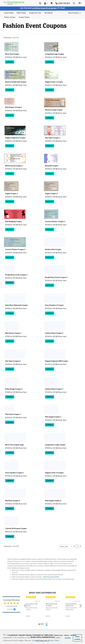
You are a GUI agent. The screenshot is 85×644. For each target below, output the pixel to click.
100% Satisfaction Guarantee (47, 624)
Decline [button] (68, 638)
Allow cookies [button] (77, 638)
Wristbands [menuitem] (49, 13)
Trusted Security (41, 624)
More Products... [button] (74, 13)
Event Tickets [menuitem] (9, 13)
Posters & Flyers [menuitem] (10, 17)
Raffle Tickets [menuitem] (21, 13)
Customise (10, 62)
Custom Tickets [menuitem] (24, 17)
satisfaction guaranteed (51, 577)
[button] (60, 641)
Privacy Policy (53, 641)
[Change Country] (80, 3)
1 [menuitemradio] (77, 546)
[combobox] (65, 546)
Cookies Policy (37, 641)
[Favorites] (74, 3)
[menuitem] (74, 546)
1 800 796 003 (63, 3)
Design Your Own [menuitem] (35, 13)
